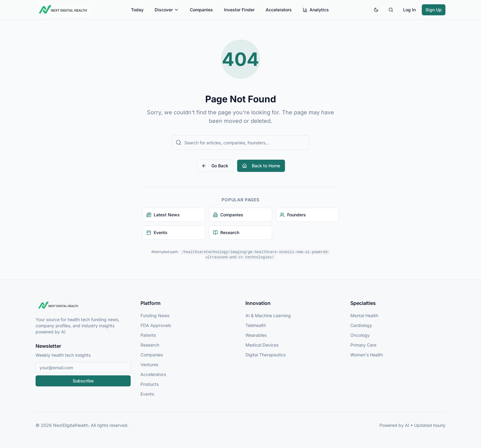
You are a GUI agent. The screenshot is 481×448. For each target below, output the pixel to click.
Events (147, 394)
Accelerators (279, 10)
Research (150, 345)
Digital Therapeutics (266, 355)
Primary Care (363, 345)
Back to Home (261, 166)
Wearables (256, 335)
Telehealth (256, 325)
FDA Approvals (156, 325)
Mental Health (364, 315)
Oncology (360, 335)
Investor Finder (239, 10)
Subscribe (83, 381)
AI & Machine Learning (268, 315)
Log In (409, 10)
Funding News (155, 315)
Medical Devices (262, 345)
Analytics (316, 10)
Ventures (149, 364)
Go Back (215, 166)
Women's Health (367, 355)
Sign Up (434, 10)
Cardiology (361, 325)
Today (137, 10)
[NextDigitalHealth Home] (83, 306)
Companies (201, 10)
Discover (167, 10)
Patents (148, 335)
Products (150, 384)
